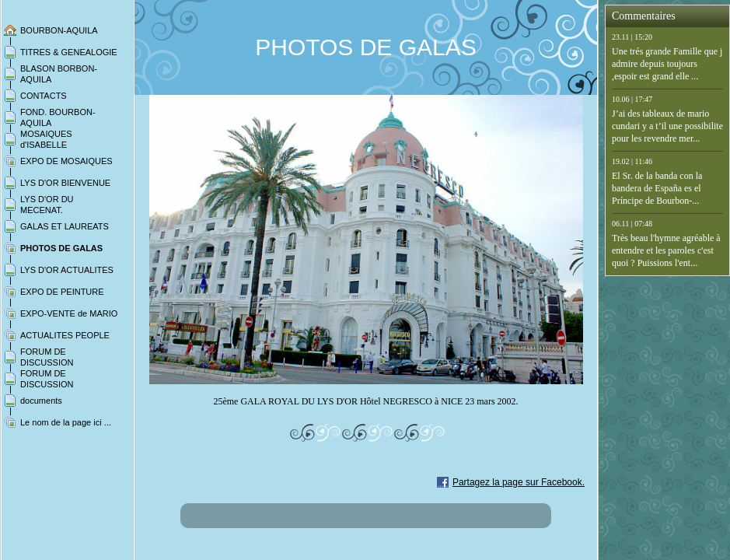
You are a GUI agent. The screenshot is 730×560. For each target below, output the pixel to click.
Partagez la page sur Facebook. (519, 482)
